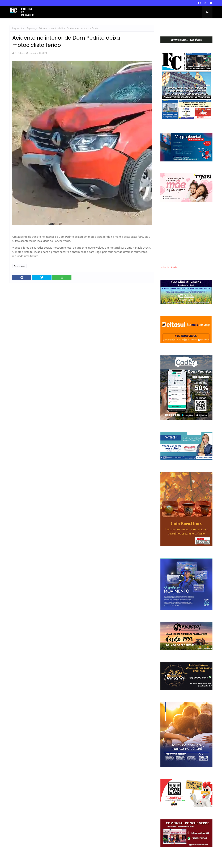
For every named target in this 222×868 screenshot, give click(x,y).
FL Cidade (20, 53)
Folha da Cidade (169, 268)
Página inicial (19, 28)
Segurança (32, 28)
